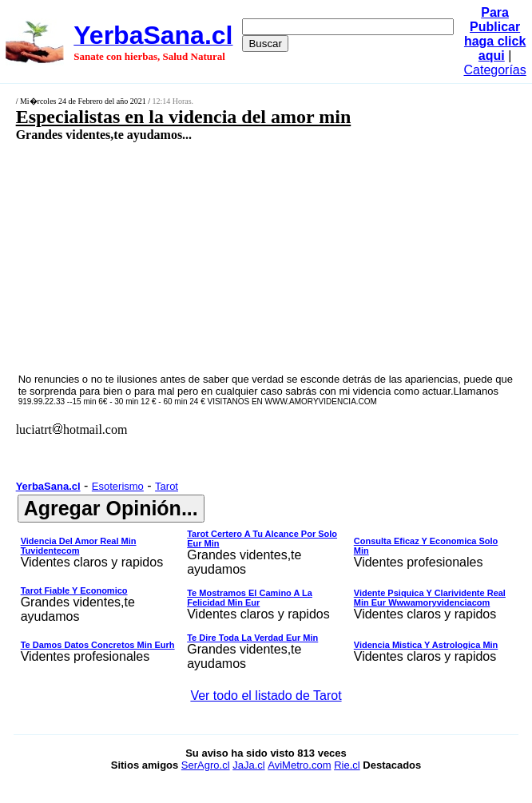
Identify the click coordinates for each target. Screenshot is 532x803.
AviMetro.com (299, 765)
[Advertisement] (228, 256)
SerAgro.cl (206, 765)
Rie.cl (347, 765)
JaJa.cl (248, 765)
